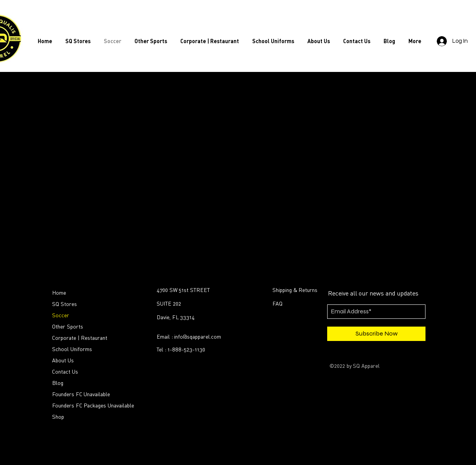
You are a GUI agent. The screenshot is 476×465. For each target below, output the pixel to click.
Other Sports (68, 326)
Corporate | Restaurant (80, 338)
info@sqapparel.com (198, 337)
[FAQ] (317, 304)
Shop (58, 417)
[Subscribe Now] (376, 334)
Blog (58, 383)
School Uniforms (72, 349)
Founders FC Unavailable (81, 394)
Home (59, 293)
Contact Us (65, 371)
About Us (63, 360)
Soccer (61, 315)
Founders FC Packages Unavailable (87, 405)
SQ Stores (65, 304)
